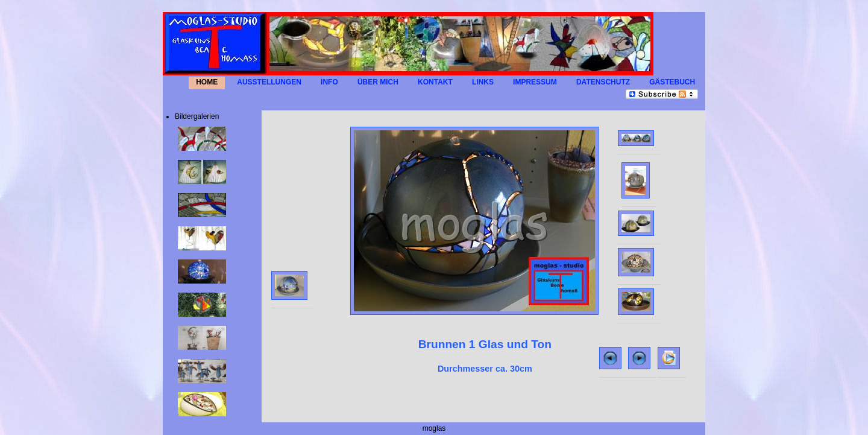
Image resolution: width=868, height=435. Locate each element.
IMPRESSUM (535, 82)
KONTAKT (435, 82)
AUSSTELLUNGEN (269, 82)
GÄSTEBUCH (672, 82)
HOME (207, 82)
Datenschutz (603, 82)
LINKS (483, 82)
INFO (329, 82)
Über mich (378, 82)
